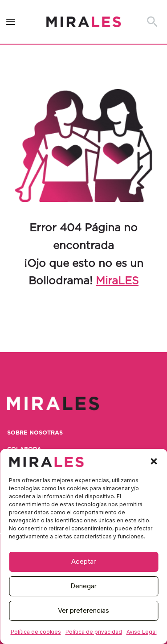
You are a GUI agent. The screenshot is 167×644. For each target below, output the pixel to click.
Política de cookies (36, 632)
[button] (154, 461)
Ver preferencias (83, 610)
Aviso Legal (142, 632)
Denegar (83, 586)
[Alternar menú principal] (11, 22)
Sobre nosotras (35, 433)
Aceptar (83, 561)
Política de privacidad (94, 632)
